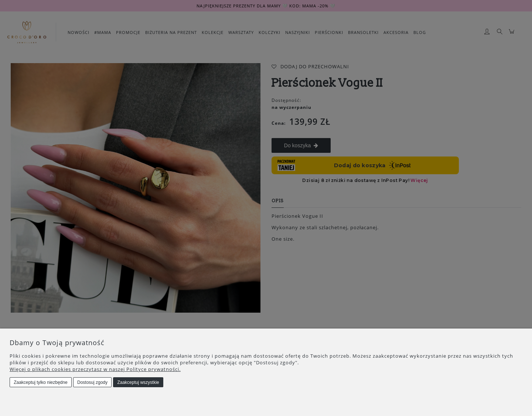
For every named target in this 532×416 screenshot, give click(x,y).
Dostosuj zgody (92, 382)
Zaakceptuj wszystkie (138, 382)
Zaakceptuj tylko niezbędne (40, 382)
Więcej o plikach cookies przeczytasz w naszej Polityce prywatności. (95, 369)
